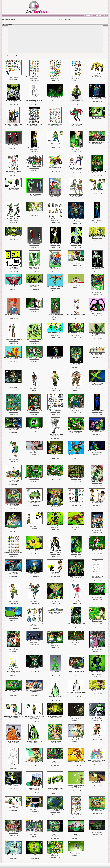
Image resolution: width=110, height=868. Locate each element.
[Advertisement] (15, 7)
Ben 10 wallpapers (13, 77)
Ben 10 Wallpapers (8, 19)
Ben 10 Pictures (65, 19)
